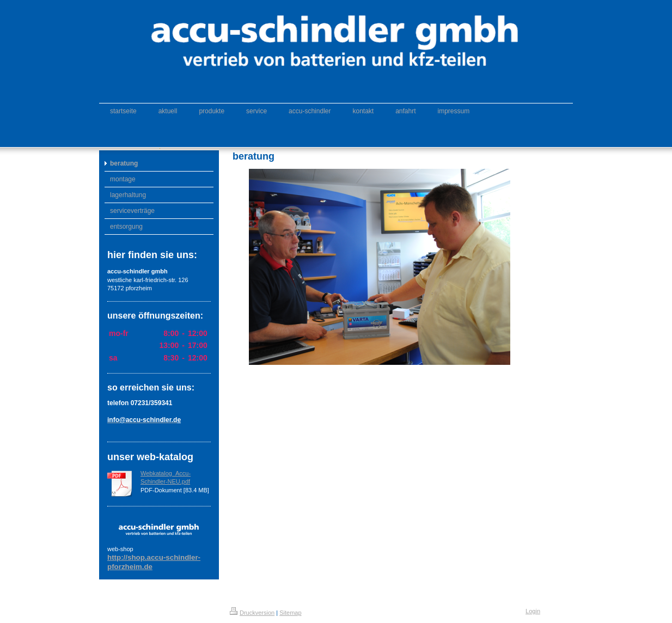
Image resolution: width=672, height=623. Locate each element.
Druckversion (252, 613)
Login (533, 611)
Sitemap (290, 613)
